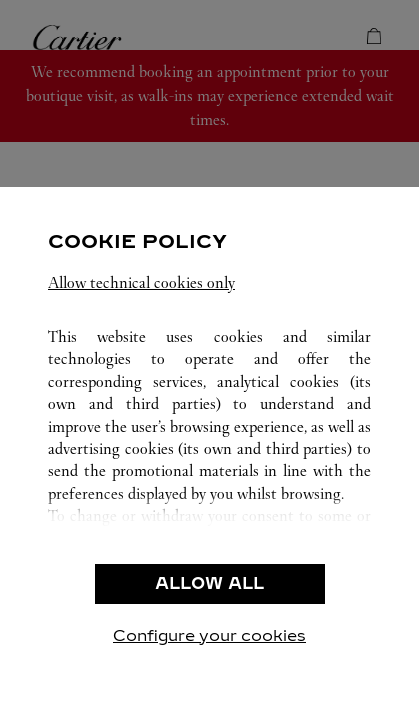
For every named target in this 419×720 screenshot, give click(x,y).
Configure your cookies (209, 635)
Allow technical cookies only (141, 282)
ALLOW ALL (209, 583)
